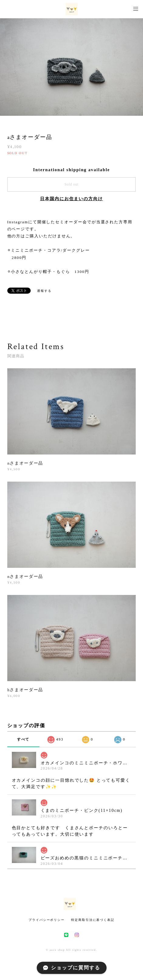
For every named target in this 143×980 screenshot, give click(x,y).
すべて (23, 739)
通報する (44, 291)
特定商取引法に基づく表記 (93, 920)
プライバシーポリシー (47, 920)
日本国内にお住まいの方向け (71, 199)
